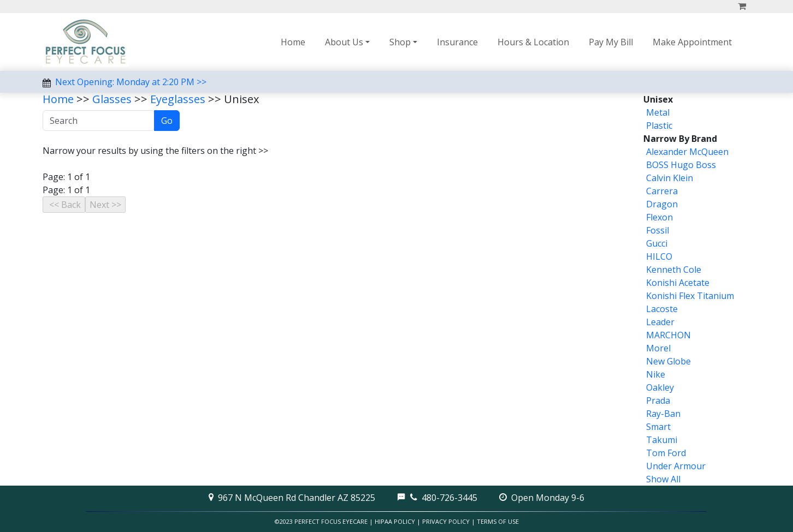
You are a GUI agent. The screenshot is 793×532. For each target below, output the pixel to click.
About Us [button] (344, 42)
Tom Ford (666, 453)
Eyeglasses (178, 99)
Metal (658, 112)
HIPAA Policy (395, 521)
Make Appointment (692, 42)
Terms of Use (498, 521)
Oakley (660, 387)
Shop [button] (400, 42)
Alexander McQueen (687, 152)
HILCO (659, 256)
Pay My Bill (611, 42)
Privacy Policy (446, 521)
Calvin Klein (670, 178)
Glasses (112, 99)
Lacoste (662, 309)
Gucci (657, 243)
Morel (658, 348)
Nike (656, 374)
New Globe (668, 361)
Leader (660, 322)
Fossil (658, 230)
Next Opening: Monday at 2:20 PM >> (131, 82)
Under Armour (676, 466)
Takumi (662, 440)
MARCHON (668, 335)
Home (293, 42)
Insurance (457, 42)
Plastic (659, 125)
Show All (663, 479)
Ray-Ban (663, 414)
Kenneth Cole (674, 270)
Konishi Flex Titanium (690, 296)
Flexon (659, 217)
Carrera (662, 191)
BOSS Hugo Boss (681, 165)
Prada (658, 401)
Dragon (662, 204)
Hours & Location (533, 42)
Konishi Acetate (678, 283)
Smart (658, 427)
